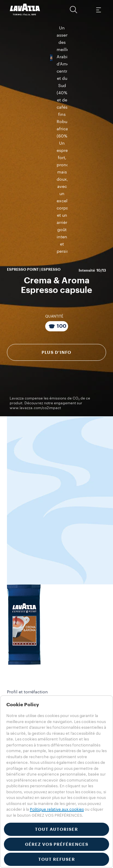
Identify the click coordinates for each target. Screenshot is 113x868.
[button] (74, 10)
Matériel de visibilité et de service (52, 690)
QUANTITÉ (54, 148)
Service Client (27, 622)
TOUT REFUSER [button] (57, 859)
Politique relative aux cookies (57, 809)
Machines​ (15, 684)
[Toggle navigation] (98, 10)
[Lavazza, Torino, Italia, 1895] (25, 10)
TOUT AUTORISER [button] (56, 829)
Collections (17, 678)
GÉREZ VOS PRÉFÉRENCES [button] (57, 844)
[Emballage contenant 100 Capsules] (57, 158)
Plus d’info (57, 184)
